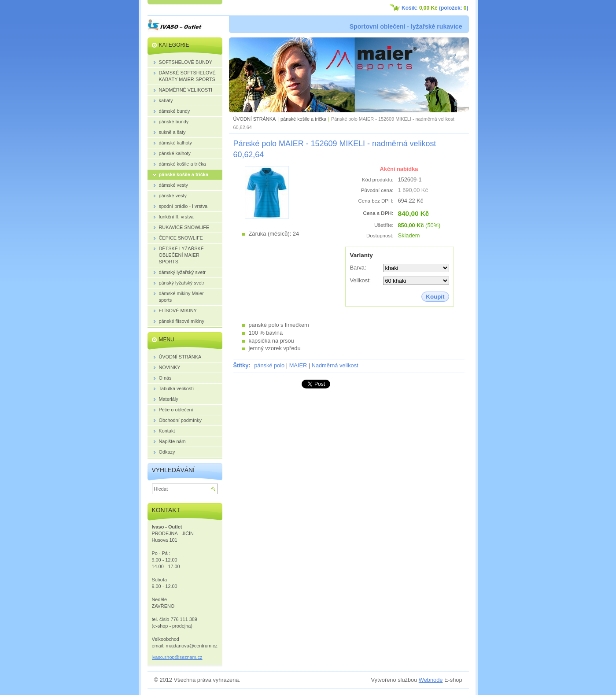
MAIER (298, 365)
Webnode (431, 680)
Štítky (241, 365)
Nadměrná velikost (335, 365)
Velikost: (361, 280)
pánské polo (269, 365)
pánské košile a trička (303, 119)
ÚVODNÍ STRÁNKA (255, 119)
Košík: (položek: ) (435, 8)
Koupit (435, 297)
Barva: (358, 268)
